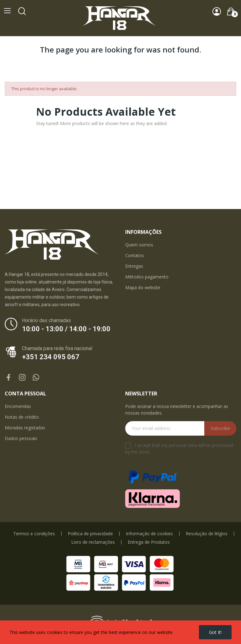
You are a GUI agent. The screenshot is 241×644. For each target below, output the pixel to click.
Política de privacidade (90, 534)
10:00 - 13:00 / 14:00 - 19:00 (66, 329)
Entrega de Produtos (149, 542)
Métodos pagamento (147, 277)
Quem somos (139, 245)
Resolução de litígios (207, 534)
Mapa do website (143, 287)
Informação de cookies (149, 534)
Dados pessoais (21, 438)
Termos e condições (34, 534)
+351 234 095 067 (51, 357)
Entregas (134, 266)
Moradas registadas (25, 428)
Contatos (135, 255)
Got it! (215, 632)
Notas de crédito (22, 417)
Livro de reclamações (93, 542)
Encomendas (18, 406)
